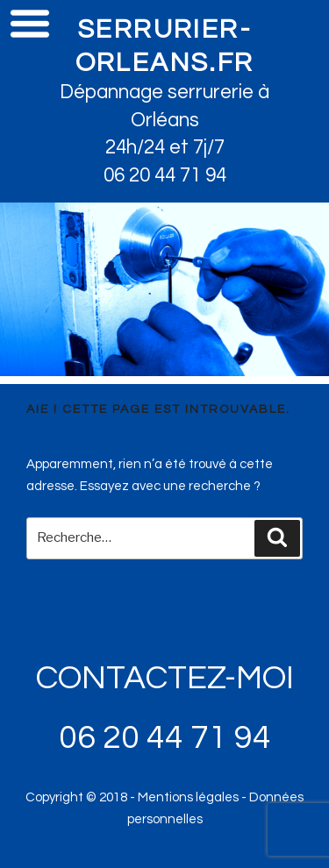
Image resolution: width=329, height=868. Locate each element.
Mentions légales (188, 797)
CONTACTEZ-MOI (165, 678)
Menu (30, 23)
